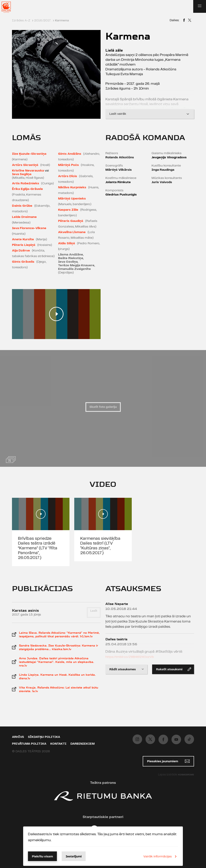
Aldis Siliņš (67, 243)
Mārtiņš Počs (68, 165)
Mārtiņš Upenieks (72, 199)
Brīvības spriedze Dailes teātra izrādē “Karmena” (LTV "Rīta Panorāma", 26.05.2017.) (38, 548)
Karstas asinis (25, 610)
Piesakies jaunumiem (168, 761)
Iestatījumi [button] (74, 857)
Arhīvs (18, 737)
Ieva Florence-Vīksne (29, 228)
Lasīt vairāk (150, 114)
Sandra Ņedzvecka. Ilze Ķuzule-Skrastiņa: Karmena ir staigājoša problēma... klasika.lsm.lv (58, 647)
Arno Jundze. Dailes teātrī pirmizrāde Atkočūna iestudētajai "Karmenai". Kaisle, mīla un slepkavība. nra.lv (56, 662)
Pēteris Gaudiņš (71, 221)
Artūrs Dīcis (68, 176)
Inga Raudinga (163, 170)
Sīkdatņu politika (44, 737)
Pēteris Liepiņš (24, 245)
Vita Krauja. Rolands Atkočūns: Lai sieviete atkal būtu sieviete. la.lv (59, 689)
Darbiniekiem (83, 744)
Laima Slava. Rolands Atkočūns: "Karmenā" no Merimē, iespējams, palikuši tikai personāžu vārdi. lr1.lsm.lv (59, 635)
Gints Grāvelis (23, 262)
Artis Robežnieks (26, 183)
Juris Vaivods (162, 182)
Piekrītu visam (42, 857)
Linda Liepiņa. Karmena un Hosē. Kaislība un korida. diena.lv (57, 676)
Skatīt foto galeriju (103, 407)
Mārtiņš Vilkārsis (119, 170)
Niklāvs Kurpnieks (72, 187)
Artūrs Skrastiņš (25, 165)
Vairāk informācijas (161, 856)
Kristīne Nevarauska (28, 171)
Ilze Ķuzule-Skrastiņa (29, 154)
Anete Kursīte (23, 239)
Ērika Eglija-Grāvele (27, 189)
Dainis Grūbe (22, 206)
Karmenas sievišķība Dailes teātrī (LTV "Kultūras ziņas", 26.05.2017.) (100, 546)
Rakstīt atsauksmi (174, 669)
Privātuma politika (29, 744)
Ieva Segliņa (22, 174)
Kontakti (58, 744)
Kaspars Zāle (68, 210)
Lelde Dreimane (24, 217)
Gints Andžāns (70, 154)
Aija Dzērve (21, 251)
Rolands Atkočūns (120, 157)
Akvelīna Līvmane (72, 232)
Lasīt (94, 611)
